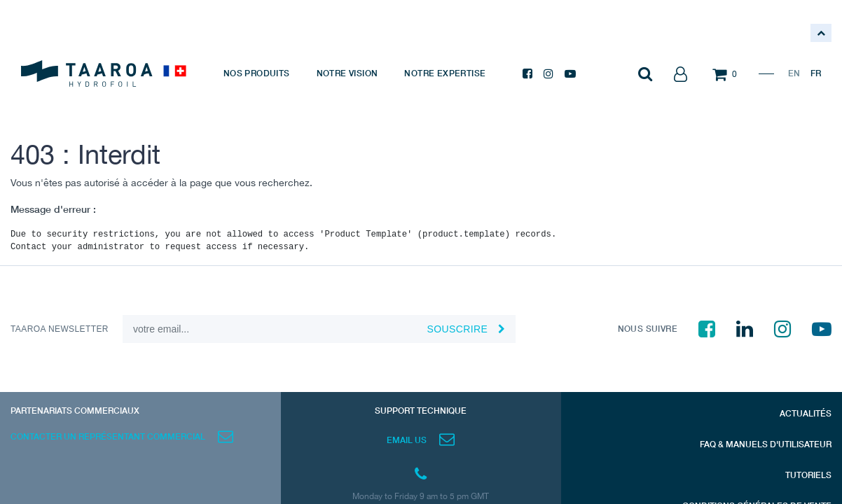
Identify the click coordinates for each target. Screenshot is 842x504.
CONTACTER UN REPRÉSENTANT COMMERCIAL (108, 436)
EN (794, 73)
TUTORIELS (808, 475)
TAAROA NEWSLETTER (60, 329)
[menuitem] (257, 73)
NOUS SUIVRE (648, 329)
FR (816, 73)
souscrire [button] (457, 329)
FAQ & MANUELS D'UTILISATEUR (766, 444)
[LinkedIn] (745, 329)
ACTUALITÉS (806, 413)
